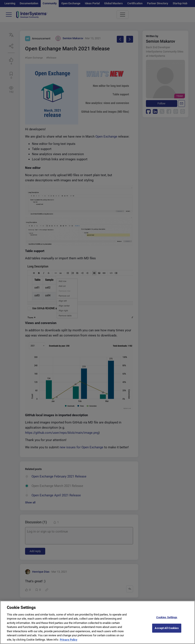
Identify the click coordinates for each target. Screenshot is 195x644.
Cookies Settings (167, 621)
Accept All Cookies (167, 632)
